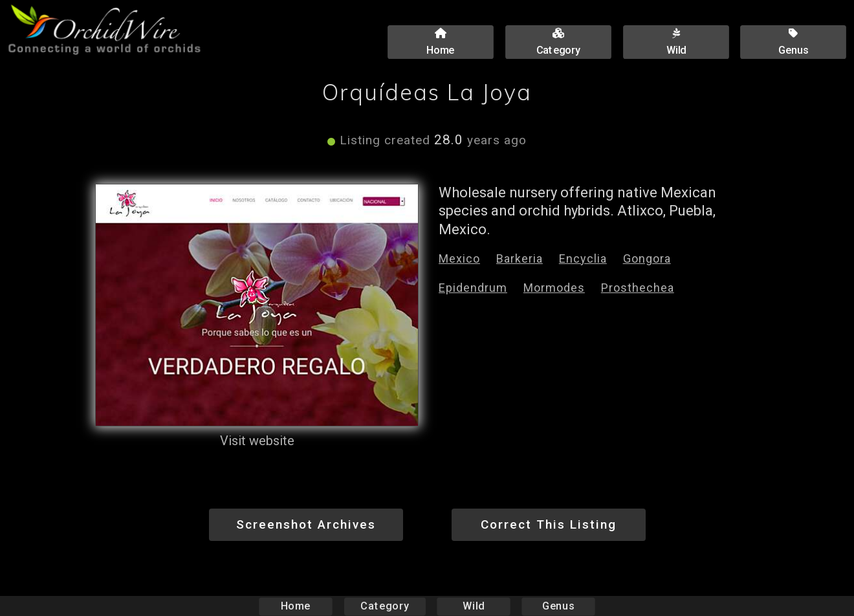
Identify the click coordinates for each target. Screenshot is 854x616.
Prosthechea (638, 288)
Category (385, 606)
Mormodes (554, 288)
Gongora (647, 258)
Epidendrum (473, 288)
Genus (558, 606)
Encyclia (583, 258)
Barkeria (520, 258)
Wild (474, 606)
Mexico (459, 258)
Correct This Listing (549, 524)
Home (296, 606)
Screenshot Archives (306, 524)
